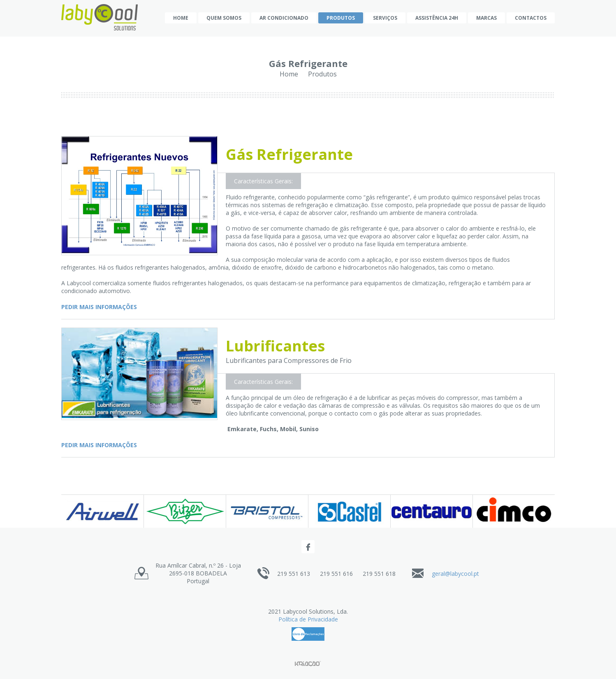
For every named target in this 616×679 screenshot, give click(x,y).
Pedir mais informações (99, 307)
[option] (102, 511)
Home (181, 18)
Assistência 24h (437, 18)
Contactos (531, 18)
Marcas (486, 18)
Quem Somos (224, 18)
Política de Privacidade (308, 619)
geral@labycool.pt (455, 574)
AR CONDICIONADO (284, 18)
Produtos (341, 18)
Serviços (385, 18)
